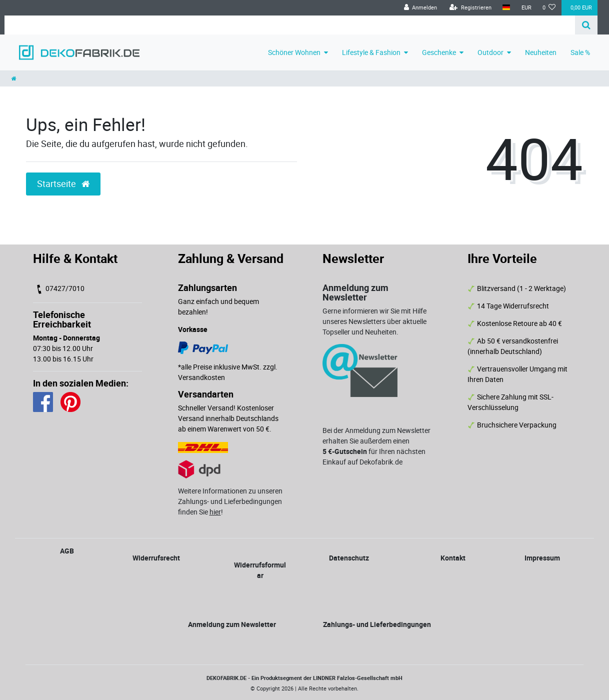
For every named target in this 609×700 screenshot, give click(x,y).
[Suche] (586, 25)
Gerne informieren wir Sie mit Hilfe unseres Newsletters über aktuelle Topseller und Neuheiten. (374, 321)
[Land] (506, 8)
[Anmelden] (420, 8)
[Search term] (290, 25)
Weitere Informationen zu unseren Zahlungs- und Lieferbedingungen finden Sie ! (230, 501)
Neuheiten (541, 52)
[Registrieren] (470, 8)
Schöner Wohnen (294, 52)
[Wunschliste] (549, 8)
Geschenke (439, 52)
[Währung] (526, 8)
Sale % (580, 52)
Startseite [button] (63, 184)
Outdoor (490, 52)
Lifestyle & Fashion (371, 52)
